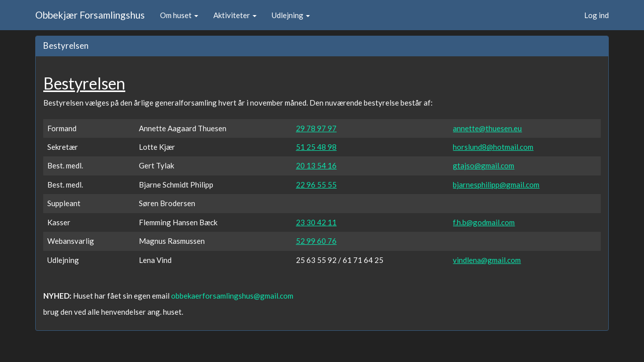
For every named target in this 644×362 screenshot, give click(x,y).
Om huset (179, 15)
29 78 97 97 (316, 128)
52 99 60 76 (316, 241)
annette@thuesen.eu (487, 128)
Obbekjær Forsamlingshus (90, 15)
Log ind (596, 15)
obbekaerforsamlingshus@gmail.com (232, 296)
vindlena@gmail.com (487, 260)
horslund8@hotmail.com (493, 147)
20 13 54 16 (316, 165)
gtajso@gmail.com (484, 165)
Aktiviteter (235, 15)
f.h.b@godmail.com (484, 222)
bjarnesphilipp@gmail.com (496, 185)
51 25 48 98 (316, 147)
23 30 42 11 (316, 222)
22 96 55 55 (316, 185)
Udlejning (291, 15)
